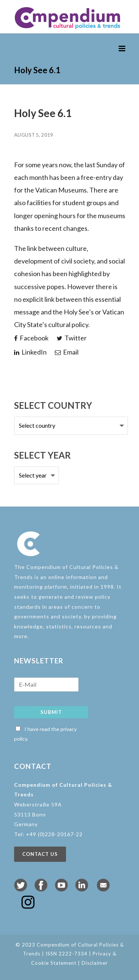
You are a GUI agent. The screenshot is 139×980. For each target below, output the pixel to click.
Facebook (31, 338)
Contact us (40, 854)
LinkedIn (30, 352)
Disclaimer (95, 963)
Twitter (72, 338)
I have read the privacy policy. (45, 734)
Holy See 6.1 (43, 113)
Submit (51, 712)
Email (67, 352)
